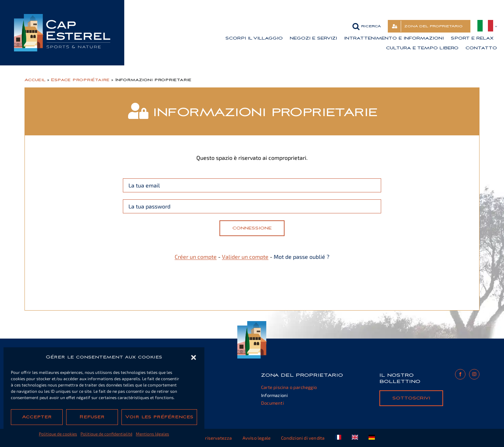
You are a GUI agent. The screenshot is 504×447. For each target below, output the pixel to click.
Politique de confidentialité (106, 434)
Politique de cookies (58, 434)
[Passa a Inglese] (355, 438)
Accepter (37, 417)
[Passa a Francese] (338, 438)
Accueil (35, 80)
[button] (194, 357)
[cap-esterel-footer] (252, 324)
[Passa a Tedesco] (372, 438)
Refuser (92, 417)
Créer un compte (196, 257)
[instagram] (474, 374)
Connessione (252, 228)
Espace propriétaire (80, 80)
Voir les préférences (159, 417)
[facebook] (460, 374)
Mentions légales (152, 434)
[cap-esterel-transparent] (62, 17)
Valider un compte (245, 257)
